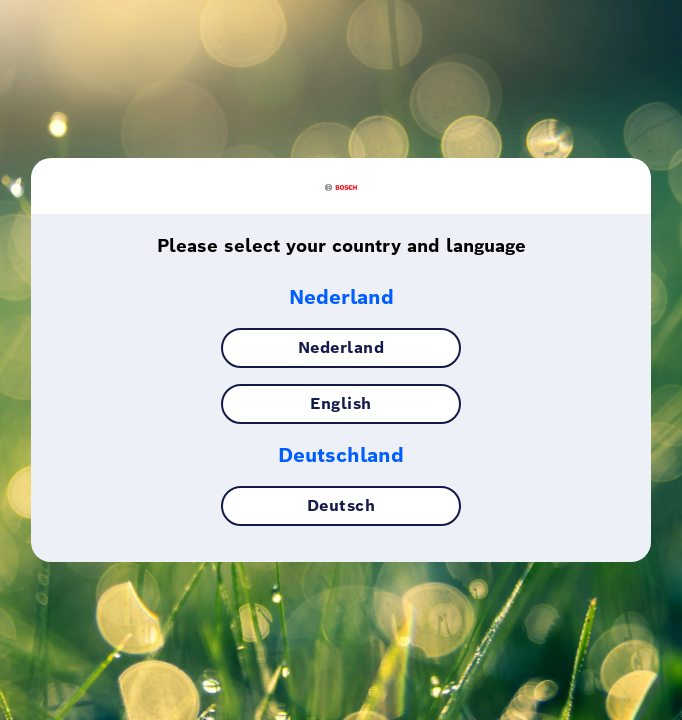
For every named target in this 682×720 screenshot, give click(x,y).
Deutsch (341, 515)
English (341, 413)
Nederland (341, 357)
